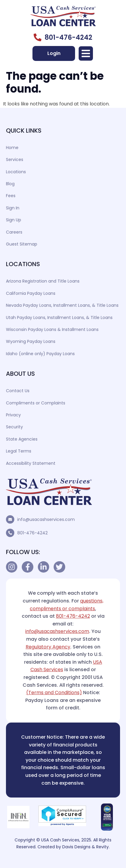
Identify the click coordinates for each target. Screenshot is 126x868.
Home (12, 148)
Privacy (13, 415)
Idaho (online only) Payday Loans (40, 354)
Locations (16, 172)
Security (14, 427)
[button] (86, 53)
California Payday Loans (31, 293)
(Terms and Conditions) (54, 693)
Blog (10, 184)
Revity (102, 847)
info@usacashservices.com (46, 519)
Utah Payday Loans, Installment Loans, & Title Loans (59, 318)
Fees (11, 196)
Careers (14, 232)
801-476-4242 (32, 533)
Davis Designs (76, 847)
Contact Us (18, 391)
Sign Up (14, 220)
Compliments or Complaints (36, 403)
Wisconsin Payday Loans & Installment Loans (52, 329)
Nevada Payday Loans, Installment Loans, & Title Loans (62, 305)
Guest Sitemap (22, 244)
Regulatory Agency (48, 647)
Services (15, 160)
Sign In (13, 208)
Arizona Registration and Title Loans (43, 281)
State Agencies (22, 439)
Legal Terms (19, 451)
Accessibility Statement (31, 463)
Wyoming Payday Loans (31, 341)
